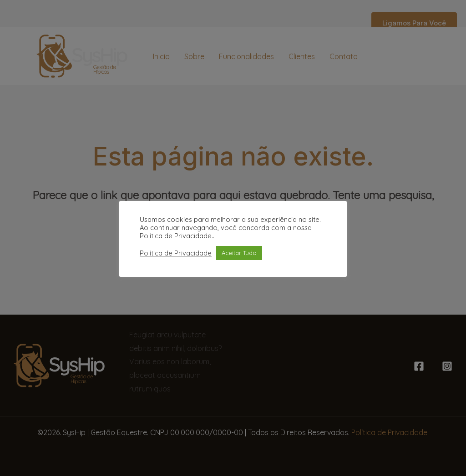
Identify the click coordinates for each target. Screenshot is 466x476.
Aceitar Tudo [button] (239, 253)
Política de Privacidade (176, 253)
